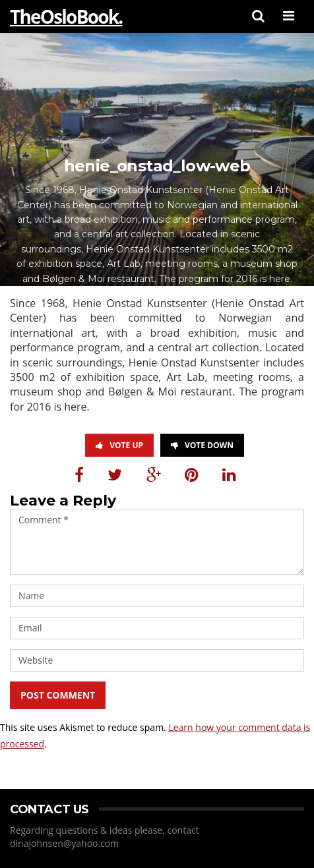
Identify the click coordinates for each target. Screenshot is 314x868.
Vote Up (119, 445)
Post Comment (58, 695)
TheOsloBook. (66, 16)
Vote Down (202, 445)
